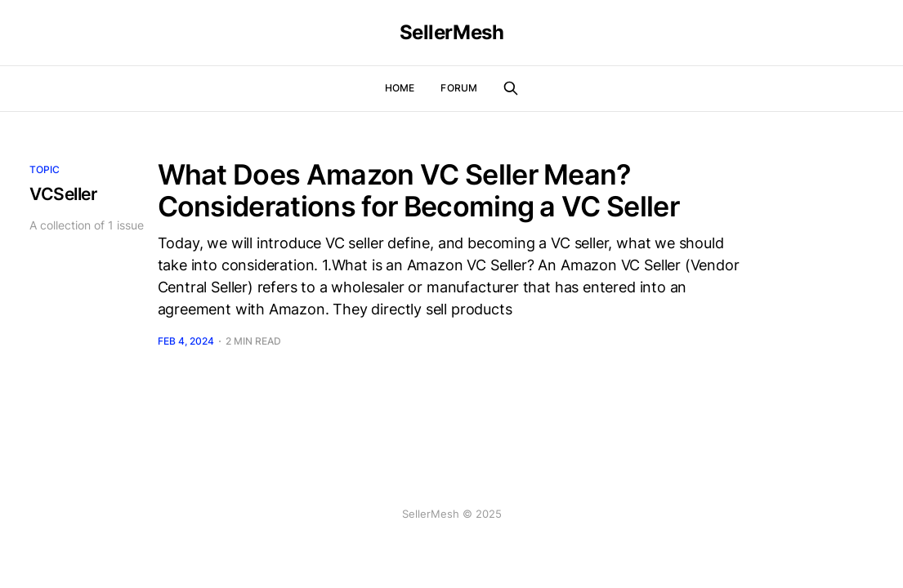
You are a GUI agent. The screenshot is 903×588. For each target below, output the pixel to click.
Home (400, 88)
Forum (459, 88)
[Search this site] (511, 88)
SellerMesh (451, 33)
